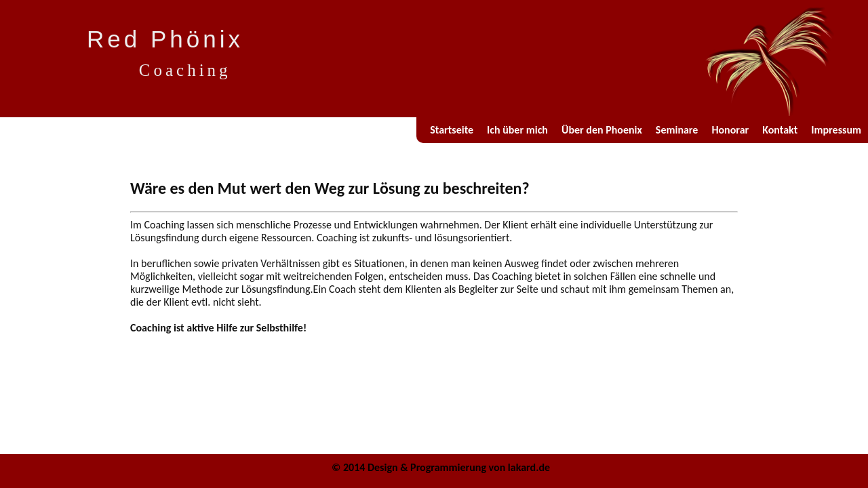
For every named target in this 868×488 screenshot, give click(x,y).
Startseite (452, 130)
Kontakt (780, 130)
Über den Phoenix (602, 130)
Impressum (836, 130)
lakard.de (529, 467)
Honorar (730, 130)
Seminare (677, 130)
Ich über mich (517, 130)
